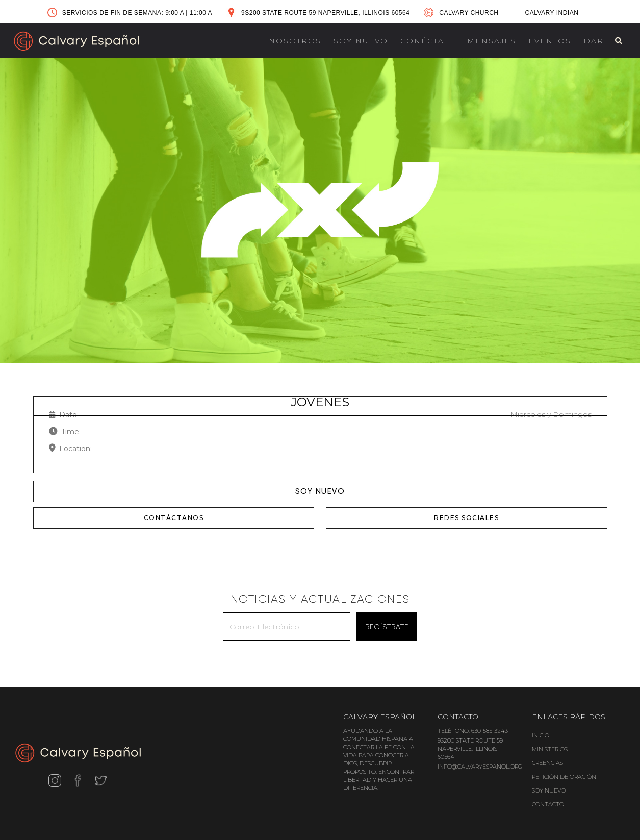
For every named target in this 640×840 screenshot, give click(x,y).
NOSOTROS (295, 41)
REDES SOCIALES (466, 518)
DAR (594, 41)
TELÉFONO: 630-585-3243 (473, 731)
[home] (76, 41)
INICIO (541, 735)
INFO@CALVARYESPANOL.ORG (480, 767)
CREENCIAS (547, 763)
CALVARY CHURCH (469, 13)
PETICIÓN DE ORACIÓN (564, 777)
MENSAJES (492, 41)
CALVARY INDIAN (552, 13)
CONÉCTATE (428, 41)
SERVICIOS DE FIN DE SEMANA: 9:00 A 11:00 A (137, 13)
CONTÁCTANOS (174, 518)
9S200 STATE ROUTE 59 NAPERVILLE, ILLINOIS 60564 (325, 13)
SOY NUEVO (361, 41)
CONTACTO (548, 804)
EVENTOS (550, 41)
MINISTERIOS (550, 749)
